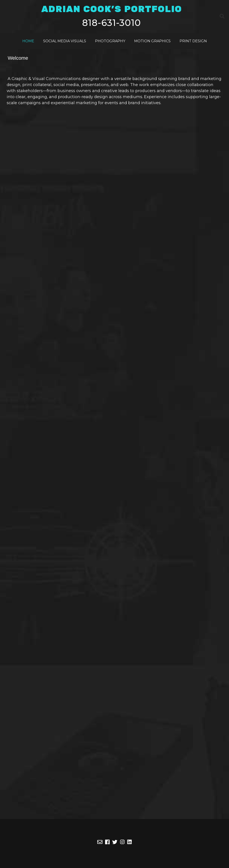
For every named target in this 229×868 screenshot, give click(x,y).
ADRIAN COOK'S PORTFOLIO (111, 9)
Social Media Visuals (65, 41)
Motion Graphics (152, 41)
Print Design (193, 41)
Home (28, 41)
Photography (110, 41)
